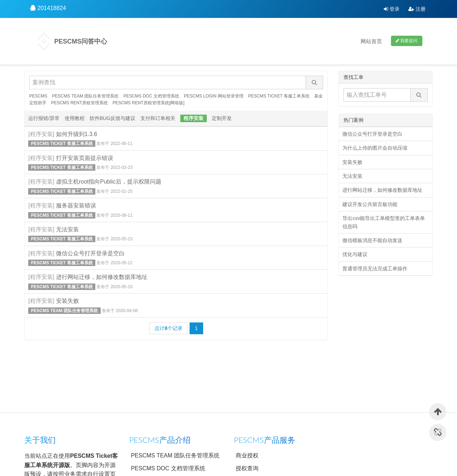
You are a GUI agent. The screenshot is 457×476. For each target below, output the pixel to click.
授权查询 (247, 468)
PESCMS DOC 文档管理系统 (151, 96)
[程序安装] (41, 134)
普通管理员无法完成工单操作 (375, 269)
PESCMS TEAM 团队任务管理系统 (85, 96)
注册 (417, 9)
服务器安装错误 (76, 206)
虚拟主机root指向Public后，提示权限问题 (109, 182)
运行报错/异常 (44, 118)
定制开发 (222, 118)
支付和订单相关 (158, 118)
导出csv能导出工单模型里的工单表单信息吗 (384, 222)
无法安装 (67, 229)
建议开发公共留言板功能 (370, 204)
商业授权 (247, 455)
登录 (392, 9)
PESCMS (38, 96)
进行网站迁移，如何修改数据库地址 (102, 277)
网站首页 (371, 41)
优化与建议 (355, 254)
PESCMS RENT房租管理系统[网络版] (148, 103)
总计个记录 (169, 328)
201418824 (52, 8)
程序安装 (194, 118)
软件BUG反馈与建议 (112, 118)
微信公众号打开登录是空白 (90, 253)
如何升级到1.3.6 (77, 134)
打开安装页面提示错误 (85, 158)
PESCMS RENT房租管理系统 (79, 103)
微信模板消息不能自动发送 (372, 240)
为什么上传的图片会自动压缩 (375, 148)
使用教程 (75, 118)
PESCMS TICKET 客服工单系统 (279, 96)
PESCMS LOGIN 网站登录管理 (214, 96)
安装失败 (67, 301)
